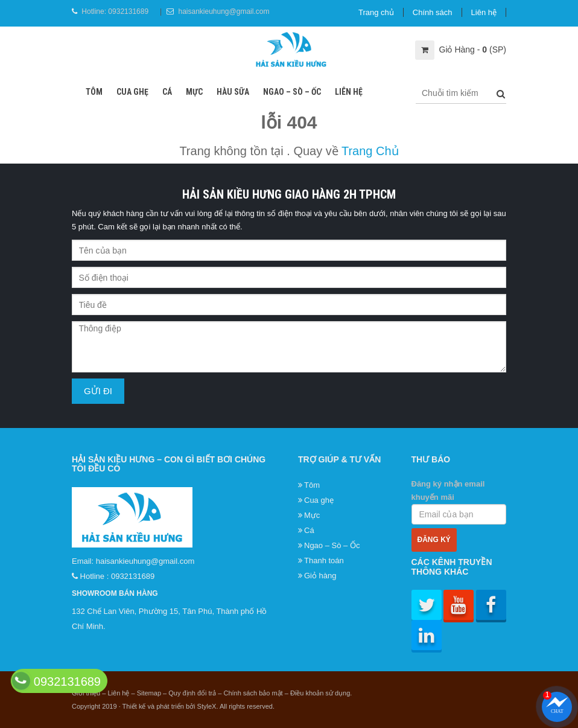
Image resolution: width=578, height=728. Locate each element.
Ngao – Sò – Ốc (292, 92)
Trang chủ (376, 12)
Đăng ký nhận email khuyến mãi (459, 502)
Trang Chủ (370, 151)
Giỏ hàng (320, 576)
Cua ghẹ (132, 92)
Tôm (94, 92)
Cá (167, 92)
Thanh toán (324, 560)
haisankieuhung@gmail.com (224, 11)
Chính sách (433, 12)
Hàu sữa (233, 92)
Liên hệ (484, 12)
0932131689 (128, 11)
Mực (194, 92)
